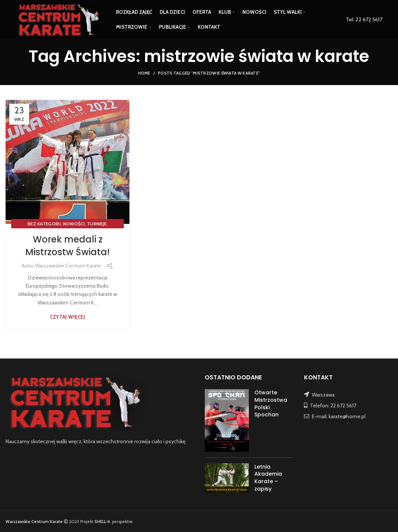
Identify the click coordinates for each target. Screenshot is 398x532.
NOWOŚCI (74, 224)
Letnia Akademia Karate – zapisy (268, 478)
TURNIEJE (97, 224)
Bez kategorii (44, 224)
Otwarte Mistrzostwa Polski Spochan (271, 403)
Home (144, 73)
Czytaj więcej (68, 317)
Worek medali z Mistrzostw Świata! (68, 246)
